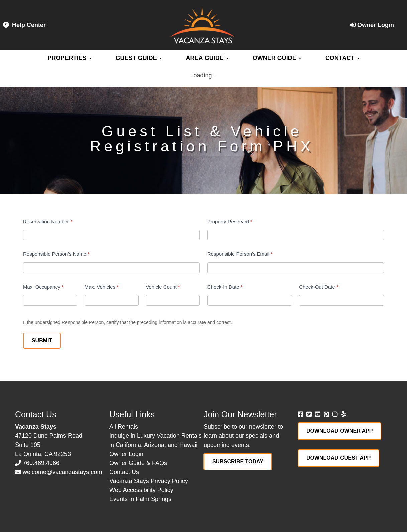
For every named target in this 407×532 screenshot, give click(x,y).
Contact (343, 58)
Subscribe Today (238, 461)
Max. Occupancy (43, 287)
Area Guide (207, 58)
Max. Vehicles (102, 287)
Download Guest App (338, 458)
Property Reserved (230, 222)
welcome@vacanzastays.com (62, 472)
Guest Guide (139, 58)
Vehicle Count (163, 287)
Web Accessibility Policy (141, 490)
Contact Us (124, 472)
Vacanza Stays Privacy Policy (149, 481)
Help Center (24, 25)
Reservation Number (48, 222)
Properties (69, 58)
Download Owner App (340, 431)
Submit (42, 340)
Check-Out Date (319, 287)
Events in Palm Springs (140, 499)
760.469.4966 (41, 463)
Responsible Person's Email (240, 254)
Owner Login (372, 25)
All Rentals (124, 427)
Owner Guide (277, 58)
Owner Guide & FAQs (138, 463)
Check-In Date (225, 287)
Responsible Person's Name (56, 254)
